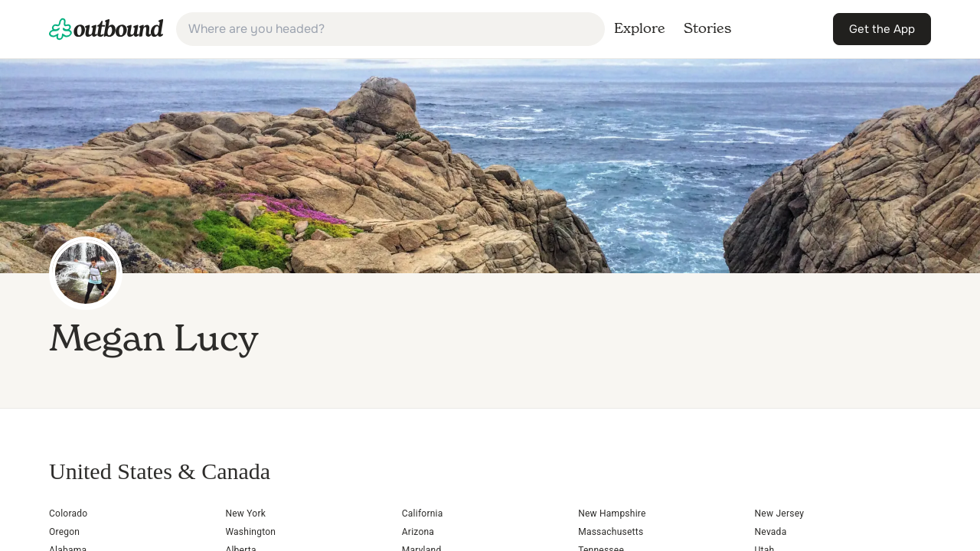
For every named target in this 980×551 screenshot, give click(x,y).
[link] (106, 29)
